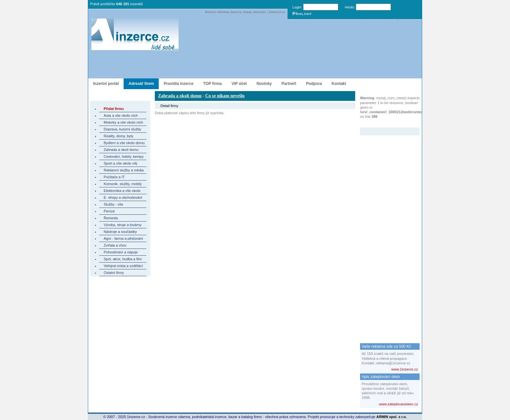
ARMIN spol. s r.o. (392, 417)
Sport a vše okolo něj (121, 163)
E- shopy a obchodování (123, 197)
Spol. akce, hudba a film (123, 259)
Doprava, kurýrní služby (123, 129)
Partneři (289, 84)
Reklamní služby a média (124, 170)
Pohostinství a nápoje (121, 252)
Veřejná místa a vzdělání (123, 266)
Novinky (264, 84)
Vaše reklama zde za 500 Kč (386, 346)
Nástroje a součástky (120, 232)
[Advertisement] (386, 233)
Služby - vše (114, 204)
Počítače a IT (114, 177)
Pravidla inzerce (178, 84)
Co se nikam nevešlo (225, 96)
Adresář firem (141, 84)
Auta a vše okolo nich (121, 115)
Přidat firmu (114, 109)
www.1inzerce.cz (405, 369)
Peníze (109, 211)
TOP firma (213, 84)
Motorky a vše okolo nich (123, 122)
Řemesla (111, 218)
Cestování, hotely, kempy (124, 156)
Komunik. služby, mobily (123, 184)
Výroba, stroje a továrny (123, 225)
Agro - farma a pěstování (123, 238)
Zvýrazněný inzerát (385, 123)
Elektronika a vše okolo (122, 191)
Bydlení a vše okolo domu (124, 143)
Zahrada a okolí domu (121, 150)
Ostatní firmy (114, 273)
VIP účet (239, 84)
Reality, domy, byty (119, 136)
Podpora (314, 84)
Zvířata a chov (115, 245)
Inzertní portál (106, 84)
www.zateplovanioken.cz (398, 404)
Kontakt (339, 84)
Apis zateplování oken (381, 377)
